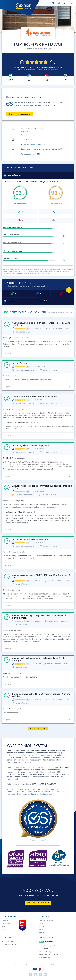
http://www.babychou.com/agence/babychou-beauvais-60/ (42, 149)
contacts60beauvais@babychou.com (34, 144)
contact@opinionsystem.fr (47, 946)
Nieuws (4, 929)
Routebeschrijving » (45, 958)
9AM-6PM (36, 154)
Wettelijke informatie (20, 965)
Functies (41, 923)
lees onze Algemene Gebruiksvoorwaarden (39, 794)
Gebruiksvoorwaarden (33, 965)
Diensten (42, 926)
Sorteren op (59, 312)
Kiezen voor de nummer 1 (47, 920)
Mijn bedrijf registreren (38, 903)
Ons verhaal (5, 920)
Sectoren (42, 929)
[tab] (42, 941)
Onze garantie (6, 923)
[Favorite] (69, 290)
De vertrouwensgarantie (9, 944)
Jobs (3, 926)
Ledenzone (42, 932)
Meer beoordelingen (38, 728)
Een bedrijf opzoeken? (8, 941)
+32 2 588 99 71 (44, 949)
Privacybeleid (44, 965)
